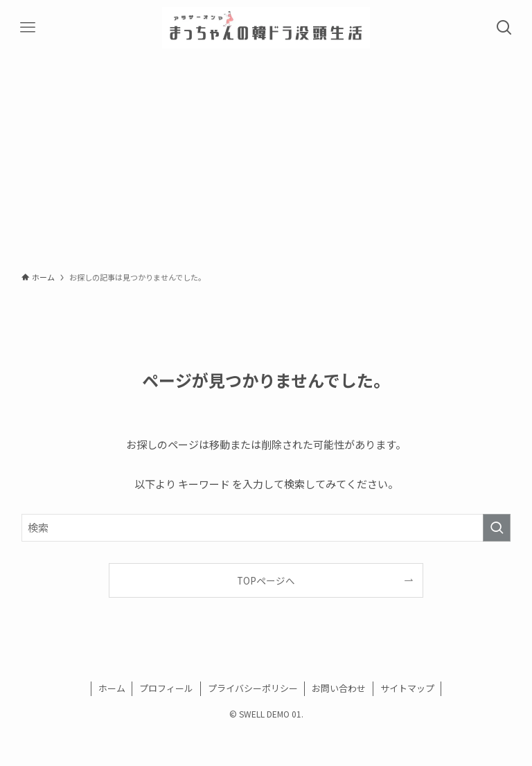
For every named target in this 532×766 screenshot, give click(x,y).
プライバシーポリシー (253, 688)
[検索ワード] (266, 528)
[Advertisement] (266, 159)
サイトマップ (407, 688)
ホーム (112, 688)
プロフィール (166, 688)
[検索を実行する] (497, 528)
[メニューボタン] (28, 28)
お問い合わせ (339, 688)
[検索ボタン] (504, 28)
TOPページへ (266, 580)
